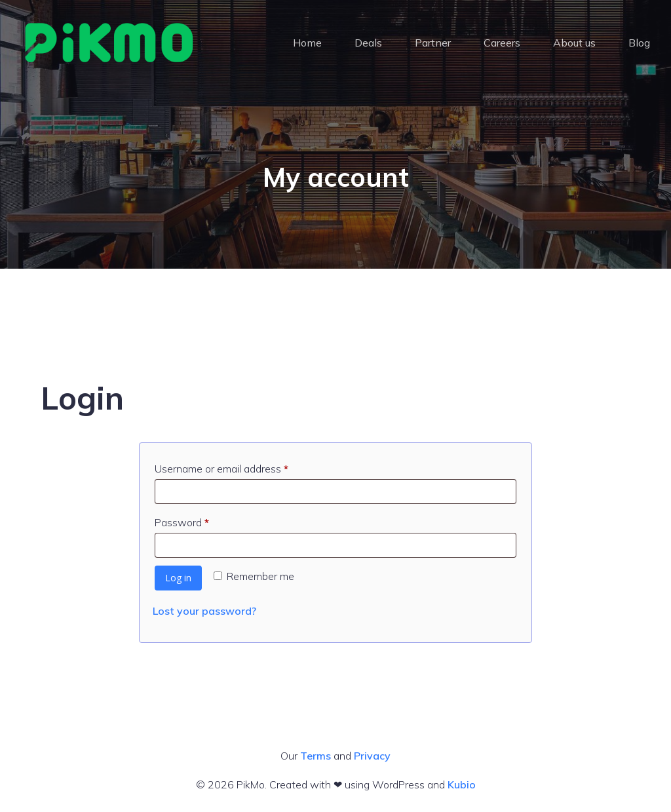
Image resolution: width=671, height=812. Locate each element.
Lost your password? (204, 611)
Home (307, 43)
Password (202, 520)
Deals (368, 43)
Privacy (372, 756)
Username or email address (242, 467)
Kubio (462, 784)
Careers (502, 43)
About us (574, 43)
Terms (316, 756)
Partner (433, 43)
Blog (639, 43)
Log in (178, 578)
